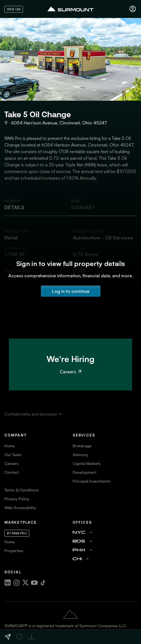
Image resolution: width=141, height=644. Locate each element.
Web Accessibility (20, 508)
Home (10, 446)
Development (85, 472)
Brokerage (82, 446)
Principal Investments (92, 481)
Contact (12, 472)
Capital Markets (87, 463)
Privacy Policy (17, 499)
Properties (14, 551)
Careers (70, 372)
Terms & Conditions (22, 490)
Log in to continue (71, 291)
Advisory (80, 455)
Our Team (13, 455)
